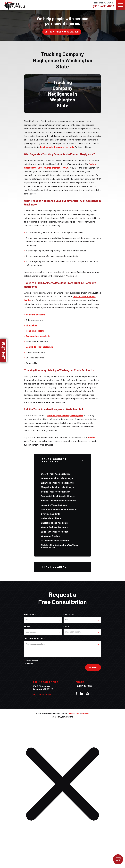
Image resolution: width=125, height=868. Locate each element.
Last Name (69, 615)
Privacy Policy (74, 713)
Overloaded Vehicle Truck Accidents (59, 509)
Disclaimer (85, 713)
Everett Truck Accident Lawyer (56, 474)
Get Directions (42, 694)
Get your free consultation (62, 32)
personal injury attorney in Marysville (65, 415)
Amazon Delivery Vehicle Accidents (59, 501)
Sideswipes (32, 325)
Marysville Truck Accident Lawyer (58, 487)
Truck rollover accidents (38, 336)
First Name (30, 615)
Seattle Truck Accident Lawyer (56, 492)
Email (67, 627)
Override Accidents (50, 514)
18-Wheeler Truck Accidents (55, 541)
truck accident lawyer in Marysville (57, 147)
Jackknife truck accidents (39, 347)
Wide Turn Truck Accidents (54, 532)
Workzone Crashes (50, 536)
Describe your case (34, 639)
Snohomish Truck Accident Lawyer (58, 496)
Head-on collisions (35, 331)
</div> (19, 857)
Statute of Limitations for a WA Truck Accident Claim (59, 546)
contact (92, 437)
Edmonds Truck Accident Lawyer (57, 478)
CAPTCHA (29, 664)
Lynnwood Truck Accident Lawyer (58, 483)
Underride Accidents (51, 518)
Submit (93, 667)
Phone (27, 627)
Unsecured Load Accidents (54, 523)
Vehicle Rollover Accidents (54, 527)
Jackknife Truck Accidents (54, 505)
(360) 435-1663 (104, 6)
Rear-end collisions (36, 315)
